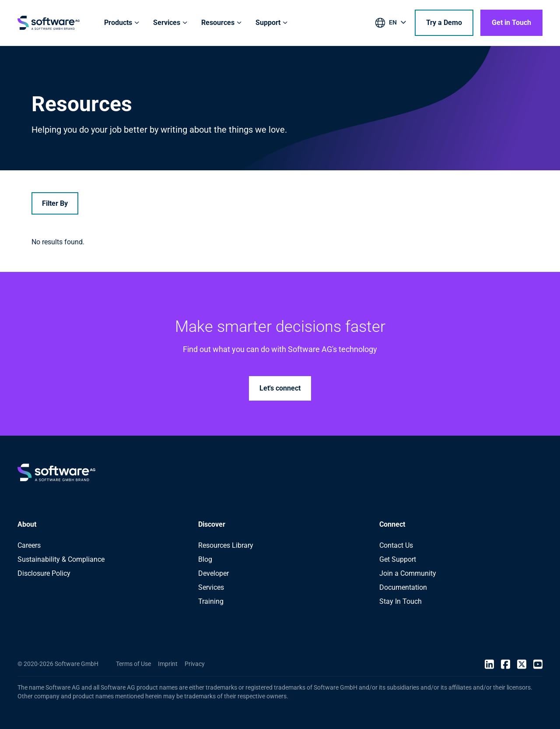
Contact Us (396, 545)
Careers (29, 545)
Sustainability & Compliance (61, 559)
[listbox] (391, 24)
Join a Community (408, 573)
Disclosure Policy (44, 573)
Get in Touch (511, 23)
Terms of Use (133, 664)
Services (211, 587)
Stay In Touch (401, 601)
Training (211, 601)
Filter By (55, 203)
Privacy (195, 664)
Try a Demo (444, 23)
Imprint (168, 664)
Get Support (398, 559)
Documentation (403, 587)
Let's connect (280, 388)
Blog (205, 559)
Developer (213, 573)
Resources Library (226, 545)
